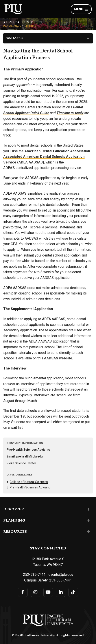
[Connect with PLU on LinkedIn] (61, 592)
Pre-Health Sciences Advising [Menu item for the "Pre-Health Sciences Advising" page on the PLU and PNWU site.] (30, 487)
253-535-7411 (34, 575)
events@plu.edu (61, 575)
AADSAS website (58, 358)
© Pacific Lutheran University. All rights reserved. (48, 635)
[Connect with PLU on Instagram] (35, 592)
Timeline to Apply (70, 113)
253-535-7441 (61, 580)
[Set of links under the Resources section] (88, 532)
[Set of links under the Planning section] (88, 520)
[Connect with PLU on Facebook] (23, 592)
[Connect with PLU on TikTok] (73, 592)
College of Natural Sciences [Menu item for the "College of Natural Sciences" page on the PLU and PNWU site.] (29, 482)
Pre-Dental (31, 26)
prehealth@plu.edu (30, 456)
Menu (81, 9)
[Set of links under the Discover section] (88, 509)
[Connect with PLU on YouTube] (48, 592)
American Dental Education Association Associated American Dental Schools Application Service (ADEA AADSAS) (47, 157)
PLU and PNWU (12, 26)
